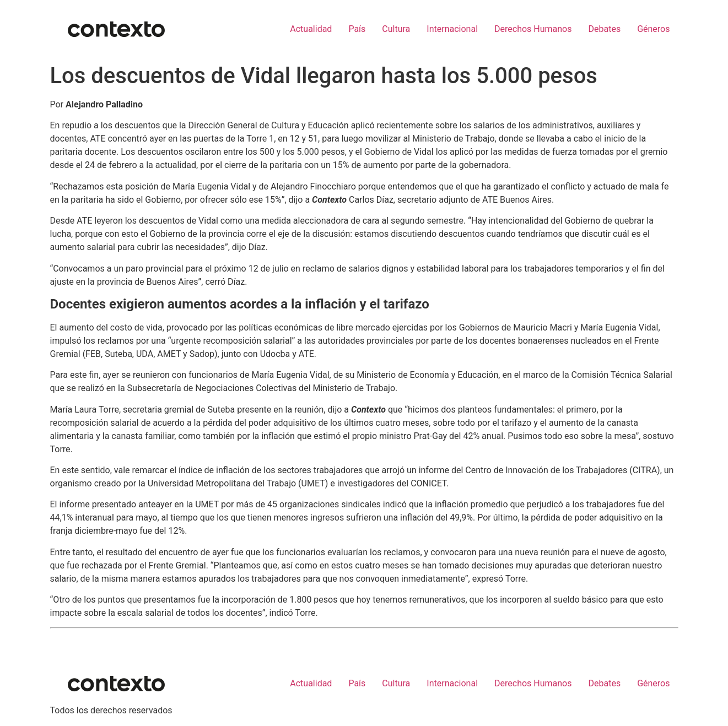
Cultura (396, 29)
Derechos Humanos (533, 29)
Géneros (653, 29)
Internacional (452, 29)
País (357, 29)
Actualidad (311, 29)
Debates (604, 29)
